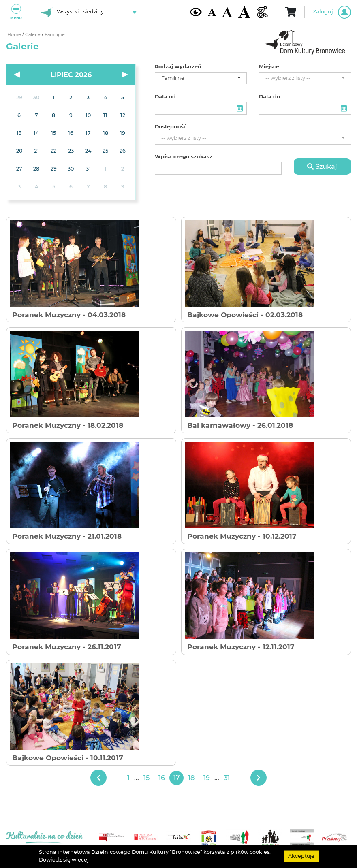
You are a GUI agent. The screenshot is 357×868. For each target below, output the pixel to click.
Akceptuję (301, 856)
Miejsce (269, 67)
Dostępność (171, 127)
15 (146, 778)
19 (207, 778)
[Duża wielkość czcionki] (244, 12)
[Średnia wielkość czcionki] (227, 12)
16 (162, 778)
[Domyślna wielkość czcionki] (212, 12)
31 (227, 778)
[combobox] (201, 78)
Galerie (33, 35)
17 (177, 777)
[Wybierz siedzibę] (89, 12)
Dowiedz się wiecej (64, 860)
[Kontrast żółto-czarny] (196, 12)
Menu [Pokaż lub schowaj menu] (16, 12)
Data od (165, 97)
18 (191, 778)
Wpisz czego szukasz (184, 157)
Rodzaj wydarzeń (178, 67)
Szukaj (322, 166)
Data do (269, 97)
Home (15, 35)
